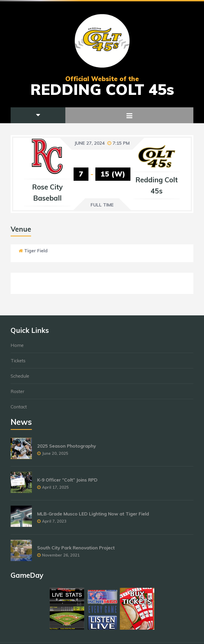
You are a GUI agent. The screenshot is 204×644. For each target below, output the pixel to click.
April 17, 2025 (55, 490)
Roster (18, 394)
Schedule (20, 378)
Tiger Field (36, 251)
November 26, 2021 (61, 557)
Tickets (18, 363)
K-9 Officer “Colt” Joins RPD (67, 482)
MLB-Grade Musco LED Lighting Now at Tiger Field (93, 516)
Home (17, 348)
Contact (19, 409)
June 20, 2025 (55, 456)
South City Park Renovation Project (76, 550)
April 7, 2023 (54, 524)
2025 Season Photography (67, 448)
